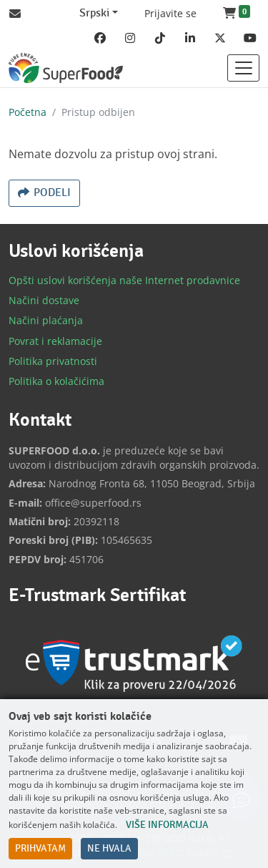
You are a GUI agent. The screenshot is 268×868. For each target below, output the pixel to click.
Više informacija (167, 825)
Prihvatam (40, 849)
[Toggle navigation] (243, 68)
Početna (28, 112)
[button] (237, 14)
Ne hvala (109, 849)
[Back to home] (66, 68)
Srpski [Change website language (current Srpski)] (94, 13)
